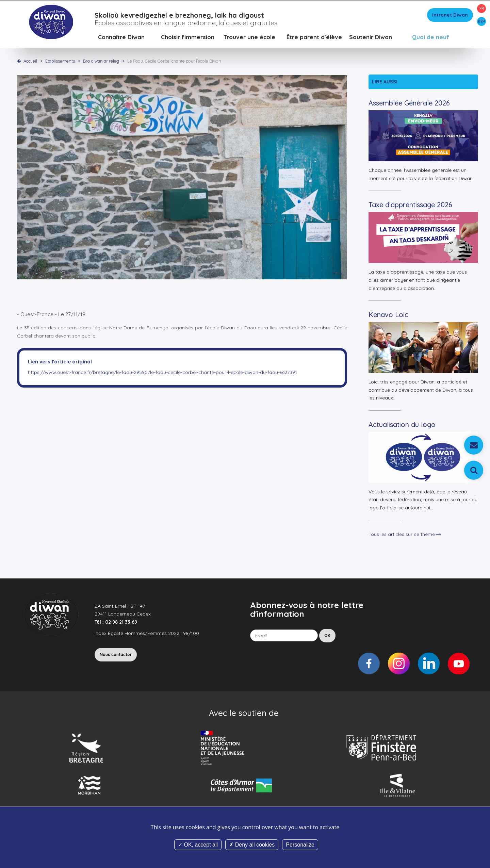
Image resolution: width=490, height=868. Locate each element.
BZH (481, 21)
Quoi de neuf (431, 39)
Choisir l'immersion (188, 39)
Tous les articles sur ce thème (405, 536)
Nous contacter (116, 657)
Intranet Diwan (450, 17)
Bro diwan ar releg (102, 63)
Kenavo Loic (388, 317)
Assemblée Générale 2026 (409, 105)
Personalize (300, 845)
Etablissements (61, 63)
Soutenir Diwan (371, 39)
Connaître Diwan (121, 39)
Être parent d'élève (314, 39)
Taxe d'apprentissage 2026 (410, 207)
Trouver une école (249, 39)
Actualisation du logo (402, 427)
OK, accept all (198, 845)
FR (482, 8)
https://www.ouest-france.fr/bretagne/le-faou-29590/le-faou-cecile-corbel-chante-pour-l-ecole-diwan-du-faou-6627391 (162, 374)
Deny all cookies (252, 845)
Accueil (30, 63)
